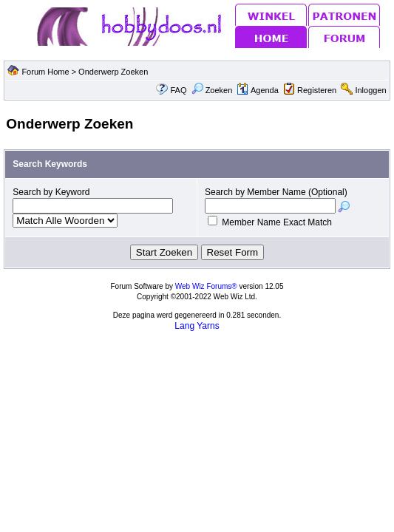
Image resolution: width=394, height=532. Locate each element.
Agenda (257, 90)
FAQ (178, 90)
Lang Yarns (197, 326)
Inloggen (370, 90)
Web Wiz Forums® (206, 286)
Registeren (317, 90)
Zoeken (212, 90)
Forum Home (45, 72)
